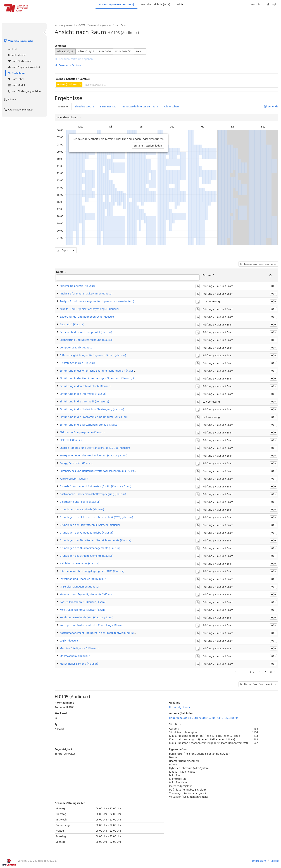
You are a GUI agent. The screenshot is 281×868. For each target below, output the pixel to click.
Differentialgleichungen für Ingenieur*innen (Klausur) (93, 355)
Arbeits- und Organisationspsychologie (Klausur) (89, 309)
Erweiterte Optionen (69, 65)
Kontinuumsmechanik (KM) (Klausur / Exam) (86, 617)
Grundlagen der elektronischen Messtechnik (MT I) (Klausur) (96, 517)
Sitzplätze (175, 724)
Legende (271, 106)
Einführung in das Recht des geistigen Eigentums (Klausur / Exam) (100, 378)
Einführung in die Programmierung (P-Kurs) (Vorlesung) (94, 417)
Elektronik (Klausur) (72, 440)
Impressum (259, 861)
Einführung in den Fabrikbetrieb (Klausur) (85, 386)
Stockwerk (61, 713)
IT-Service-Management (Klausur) (80, 587)
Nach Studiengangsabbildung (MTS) (27, 91)
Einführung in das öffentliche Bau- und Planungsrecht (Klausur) (98, 371)
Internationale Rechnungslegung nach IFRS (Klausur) (92, 571)
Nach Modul (16, 85)
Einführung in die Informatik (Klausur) (83, 394)
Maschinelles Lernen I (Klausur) (79, 664)
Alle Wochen (171, 106)
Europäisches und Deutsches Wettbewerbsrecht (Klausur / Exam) (99, 471)
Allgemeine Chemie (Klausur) (77, 286)
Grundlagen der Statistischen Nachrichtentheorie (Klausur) (95, 540)
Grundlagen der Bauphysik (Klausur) (82, 509)
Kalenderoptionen (68, 117)
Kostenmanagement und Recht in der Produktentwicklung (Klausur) (101, 633)
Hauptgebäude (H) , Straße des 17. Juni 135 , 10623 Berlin (204, 718)
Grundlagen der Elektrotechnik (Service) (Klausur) (90, 525)
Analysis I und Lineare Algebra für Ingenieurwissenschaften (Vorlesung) (103, 301)
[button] (273, 286)
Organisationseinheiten (18, 110)
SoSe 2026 (105, 51)
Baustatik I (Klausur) (72, 324)
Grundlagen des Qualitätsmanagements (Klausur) (90, 548)
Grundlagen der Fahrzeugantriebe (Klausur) (86, 533)
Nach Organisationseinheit (24, 67)
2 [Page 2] (250, 672)
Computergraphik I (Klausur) (77, 347)
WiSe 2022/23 (65, 51)
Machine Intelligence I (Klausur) (79, 648)
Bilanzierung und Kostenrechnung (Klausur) (86, 340)
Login (272, 4)
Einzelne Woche (84, 106)
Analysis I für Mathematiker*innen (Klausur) (87, 293)
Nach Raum (17, 73)
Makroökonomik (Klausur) (75, 656)
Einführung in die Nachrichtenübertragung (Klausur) (92, 409)
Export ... (66, 250)
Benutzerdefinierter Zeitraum (140, 106)
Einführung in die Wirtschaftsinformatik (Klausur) (90, 425)
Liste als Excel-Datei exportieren (258, 264)
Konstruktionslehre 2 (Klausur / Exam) (83, 610)
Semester (60, 46)
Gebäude (175, 703)
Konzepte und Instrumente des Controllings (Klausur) (92, 625)
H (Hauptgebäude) (180, 707)
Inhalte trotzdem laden (148, 146)
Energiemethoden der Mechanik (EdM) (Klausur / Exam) (93, 455)
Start (12, 49)
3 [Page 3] (254, 672)
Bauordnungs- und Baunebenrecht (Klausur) (87, 317)
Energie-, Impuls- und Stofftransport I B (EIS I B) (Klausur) (95, 448)
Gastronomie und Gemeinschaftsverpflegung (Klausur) (93, 494)
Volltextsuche (17, 55)
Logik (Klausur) (69, 641)
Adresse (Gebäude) (181, 713)
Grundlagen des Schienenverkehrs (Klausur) (86, 556)
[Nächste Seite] (260, 672)
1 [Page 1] (247, 672)
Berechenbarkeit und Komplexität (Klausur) (86, 332)
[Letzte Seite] (265, 672)
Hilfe (180, 4)
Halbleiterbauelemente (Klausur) (79, 563)
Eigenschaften (178, 749)
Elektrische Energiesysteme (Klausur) (82, 432)
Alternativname (64, 703)
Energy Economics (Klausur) (77, 463)
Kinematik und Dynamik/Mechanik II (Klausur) (88, 594)
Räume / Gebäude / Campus (72, 79)
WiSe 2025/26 (86, 51)
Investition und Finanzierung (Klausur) (83, 579)
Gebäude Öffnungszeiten (70, 803)
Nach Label (16, 79)
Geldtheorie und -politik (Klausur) (80, 502)
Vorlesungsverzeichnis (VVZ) (116, 4)
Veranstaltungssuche (18, 41)
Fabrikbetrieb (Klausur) (74, 479)
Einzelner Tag (108, 106)
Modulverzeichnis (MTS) (156, 4)
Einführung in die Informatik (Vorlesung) (84, 401)
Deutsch (255, 4)
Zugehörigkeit (63, 749)
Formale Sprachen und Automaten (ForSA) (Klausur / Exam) (95, 486)
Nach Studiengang (20, 61)
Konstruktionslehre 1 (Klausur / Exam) (83, 602)
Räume (10, 99)
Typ (57, 724)
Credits (275, 861)
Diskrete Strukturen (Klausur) (77, 363)
